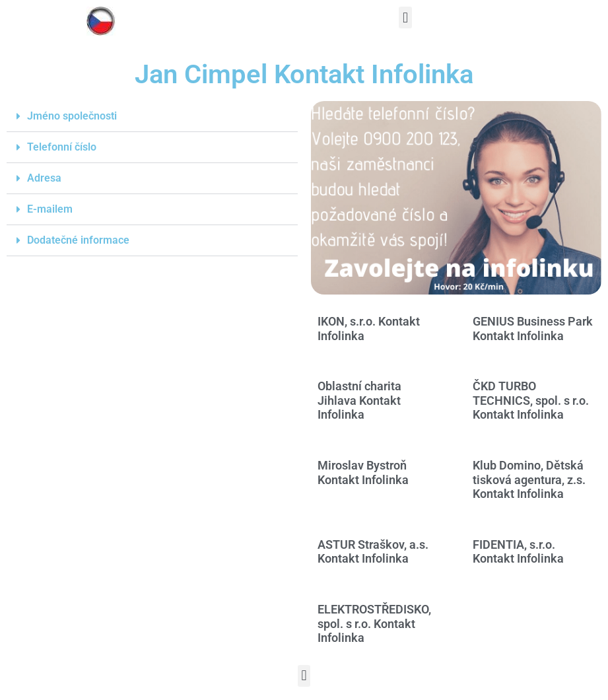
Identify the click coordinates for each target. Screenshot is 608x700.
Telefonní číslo (62, 147)
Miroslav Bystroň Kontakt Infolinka (363, 472)
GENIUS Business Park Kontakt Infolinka (533, 329)
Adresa (44, 178)
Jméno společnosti (72, 116)
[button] (405, 17)
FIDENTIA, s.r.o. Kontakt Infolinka (518, 552)
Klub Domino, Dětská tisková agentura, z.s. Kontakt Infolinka (529, 479)
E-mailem (50, 209)
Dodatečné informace (78, 240)
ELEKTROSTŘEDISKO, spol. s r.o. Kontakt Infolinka (374, 623)
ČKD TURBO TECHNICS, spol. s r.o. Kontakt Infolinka (531, 400)
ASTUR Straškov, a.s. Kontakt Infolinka (373, 552)
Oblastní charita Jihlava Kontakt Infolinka (359, 400)
